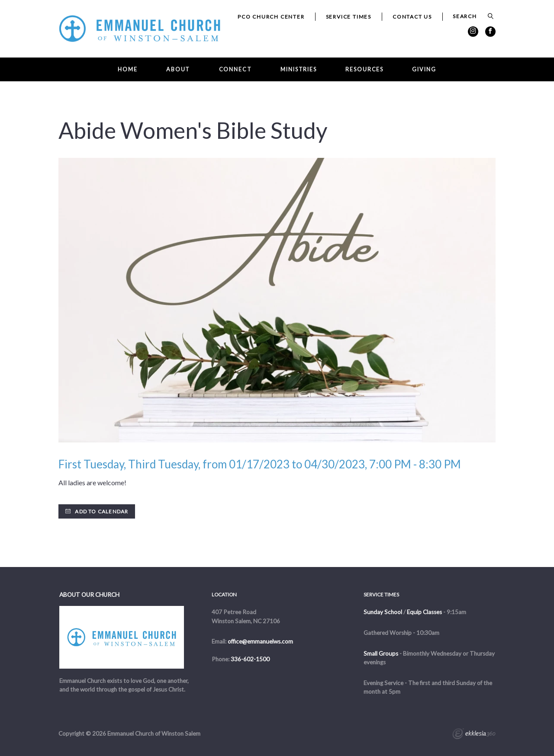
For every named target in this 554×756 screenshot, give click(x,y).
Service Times (349, 17)
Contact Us (412, 17)
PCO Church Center (271, 17)
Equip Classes (424, 612)
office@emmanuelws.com (260, 641)
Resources (364, 69)
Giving (424, 69)
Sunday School (383, 612)
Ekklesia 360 (474, 735)
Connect (235, 69)
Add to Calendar (97, 511)
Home (128, 69)
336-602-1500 (250, 659)
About (178, 69)
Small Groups (381, 653)
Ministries (299, 69)
